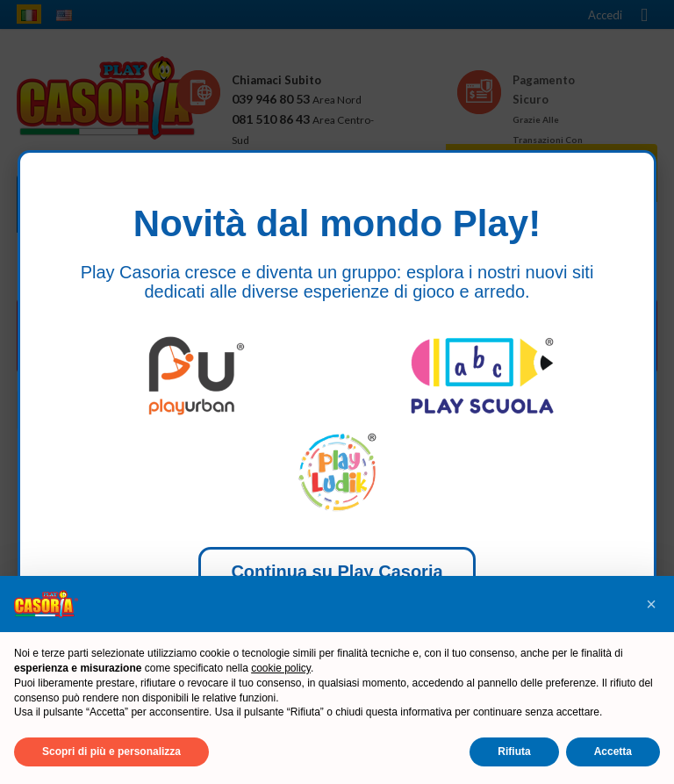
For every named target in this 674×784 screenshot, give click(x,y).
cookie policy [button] (281, 668)
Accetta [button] (613, 752)
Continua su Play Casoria (337, 572)
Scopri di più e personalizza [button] (111, 752)
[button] (651, 604)
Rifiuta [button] (514, 752)
